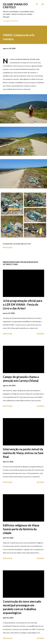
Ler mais (40, 334)
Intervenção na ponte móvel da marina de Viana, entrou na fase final (23, 453)
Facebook (14, 21)
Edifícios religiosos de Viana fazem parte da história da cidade (21, 529)
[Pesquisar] (37, 4)
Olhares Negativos (22, 244)
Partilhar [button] (8, 247)
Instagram (7, 21)
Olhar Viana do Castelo (15, 6)
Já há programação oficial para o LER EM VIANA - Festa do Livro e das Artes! (22, 304)
